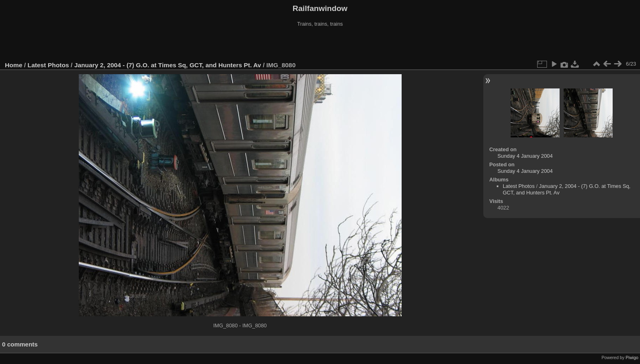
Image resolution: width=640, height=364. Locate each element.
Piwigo (632, 357)
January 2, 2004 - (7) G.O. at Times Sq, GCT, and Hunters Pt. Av (168, 65)
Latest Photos (49, 65)
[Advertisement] (320, 44)
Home (14, 65)
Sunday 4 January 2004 (525, 156)
